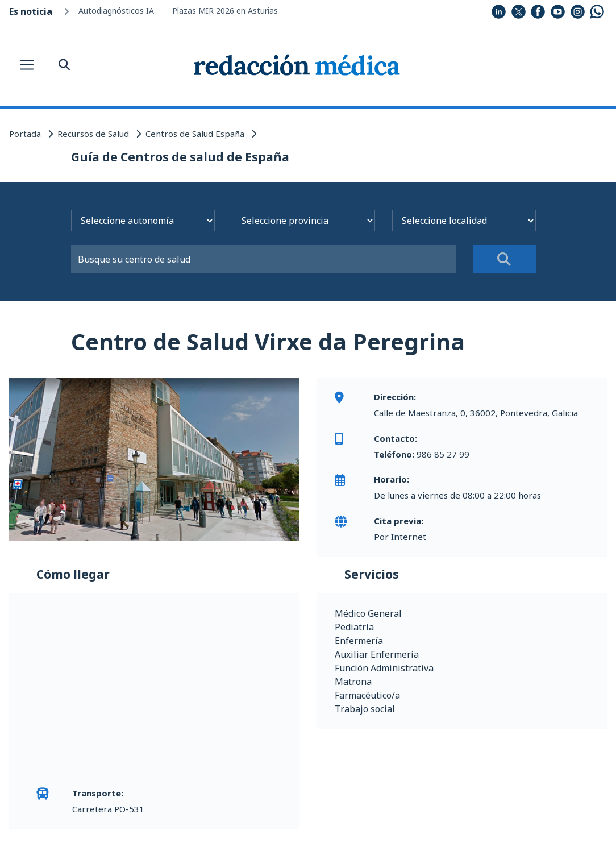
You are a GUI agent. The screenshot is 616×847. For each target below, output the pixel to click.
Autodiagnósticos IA (116, 11)
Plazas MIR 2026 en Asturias (225, 11)
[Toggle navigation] (27, 65)
